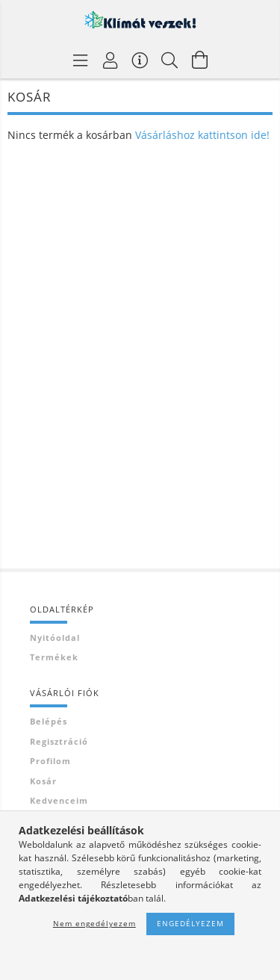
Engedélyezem (190, 923)
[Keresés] (170, 60)
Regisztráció (59, 741)
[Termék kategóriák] (81, 60)
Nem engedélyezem (94, 923)
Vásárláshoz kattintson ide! (202, 135)
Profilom (50, 761)
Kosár (43, 781)
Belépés (49, 721)
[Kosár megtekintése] (200, 60)
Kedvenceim (59, 800)
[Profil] (111, 60)
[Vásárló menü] (140, 60)
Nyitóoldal (55, 638)
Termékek (54, 657)
